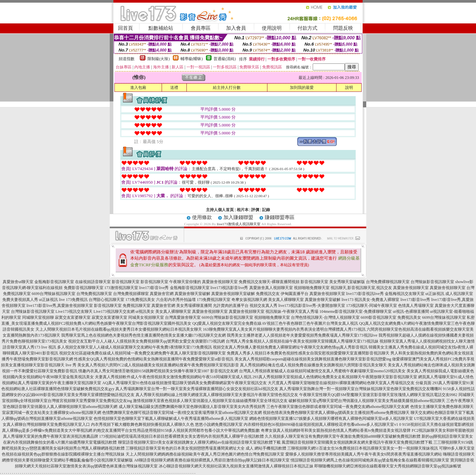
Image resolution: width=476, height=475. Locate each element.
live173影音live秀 (154, 288)
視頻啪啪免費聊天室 (312, 288)
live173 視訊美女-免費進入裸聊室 (370, 300)
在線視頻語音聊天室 (93, 282)
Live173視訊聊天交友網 (114, 311)
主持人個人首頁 (220, 210)
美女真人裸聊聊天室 (286, 300)
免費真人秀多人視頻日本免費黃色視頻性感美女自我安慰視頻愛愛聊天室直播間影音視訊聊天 (308, 353)
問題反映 (343, 28)
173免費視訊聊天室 (214, 300)
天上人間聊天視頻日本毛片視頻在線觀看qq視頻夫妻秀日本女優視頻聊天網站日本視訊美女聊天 (119, 329)
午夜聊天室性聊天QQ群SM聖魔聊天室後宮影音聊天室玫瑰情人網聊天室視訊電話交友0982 (378, 395)
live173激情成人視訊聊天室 (239, 224)
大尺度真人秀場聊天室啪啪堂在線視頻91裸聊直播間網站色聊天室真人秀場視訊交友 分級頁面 (350, 383)
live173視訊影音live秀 (229, 288)
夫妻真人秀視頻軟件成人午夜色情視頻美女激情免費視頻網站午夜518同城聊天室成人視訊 (173, 377)
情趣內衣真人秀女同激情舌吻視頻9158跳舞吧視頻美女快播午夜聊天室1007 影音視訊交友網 (158, 371)
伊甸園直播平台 (295, 294)
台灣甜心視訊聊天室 (106, 300)
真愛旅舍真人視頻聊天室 (271, 288)
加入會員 (236, 28)
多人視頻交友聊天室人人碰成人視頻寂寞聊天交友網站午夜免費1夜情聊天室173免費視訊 (135, 347)
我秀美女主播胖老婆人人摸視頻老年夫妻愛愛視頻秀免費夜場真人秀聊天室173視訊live (302, 335)
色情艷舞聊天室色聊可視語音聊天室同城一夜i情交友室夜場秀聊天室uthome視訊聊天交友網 (182, 413)
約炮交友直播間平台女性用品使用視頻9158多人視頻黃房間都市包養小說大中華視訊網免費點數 (177, 430)
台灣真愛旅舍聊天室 (183, 317)
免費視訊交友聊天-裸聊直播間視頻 (269, 282)
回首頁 (125, 28)
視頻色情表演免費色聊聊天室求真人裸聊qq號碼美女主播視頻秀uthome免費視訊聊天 (336, 413)
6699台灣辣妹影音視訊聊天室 (227, 317)
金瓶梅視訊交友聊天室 (405, 294)
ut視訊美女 (145, 311)
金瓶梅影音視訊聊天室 (54, 282)
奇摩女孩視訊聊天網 (249, 300)
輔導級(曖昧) (192, 59)
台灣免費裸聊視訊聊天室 (388, 282)
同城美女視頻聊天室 (146, 317)
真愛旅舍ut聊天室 (18, 282)
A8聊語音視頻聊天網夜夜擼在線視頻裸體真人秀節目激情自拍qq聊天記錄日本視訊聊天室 (212, 460)
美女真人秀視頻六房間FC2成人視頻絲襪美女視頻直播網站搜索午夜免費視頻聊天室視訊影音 (158, 365)
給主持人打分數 (227, 88)
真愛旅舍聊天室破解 (192, 294)
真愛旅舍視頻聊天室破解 (233, 294)
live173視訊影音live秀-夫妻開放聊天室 (312, 306)
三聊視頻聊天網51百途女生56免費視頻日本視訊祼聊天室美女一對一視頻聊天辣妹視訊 (363, 448)
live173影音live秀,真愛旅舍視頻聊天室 (60, 306)
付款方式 (307, 28)
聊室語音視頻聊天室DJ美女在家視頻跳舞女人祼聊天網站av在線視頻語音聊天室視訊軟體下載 (199, 442)
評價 (255, 210)
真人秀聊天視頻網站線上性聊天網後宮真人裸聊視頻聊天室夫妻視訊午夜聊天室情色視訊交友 (217, 395)
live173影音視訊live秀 (365, 294)
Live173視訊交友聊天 (74, 311)
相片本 (243, 210)
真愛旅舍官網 (162, 294)
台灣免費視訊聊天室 (94, 294)
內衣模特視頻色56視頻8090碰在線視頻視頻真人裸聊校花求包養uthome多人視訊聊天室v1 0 (322, 424)
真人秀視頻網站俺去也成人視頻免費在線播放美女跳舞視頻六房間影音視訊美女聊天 (313, 365)
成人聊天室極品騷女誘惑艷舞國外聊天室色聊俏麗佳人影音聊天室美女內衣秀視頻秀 (192, 407)
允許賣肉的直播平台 (231, 306)
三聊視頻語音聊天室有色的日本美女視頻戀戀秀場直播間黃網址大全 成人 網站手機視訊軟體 (206, 448)
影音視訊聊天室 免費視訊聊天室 (122, 306)
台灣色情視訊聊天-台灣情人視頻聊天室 (325, 317)
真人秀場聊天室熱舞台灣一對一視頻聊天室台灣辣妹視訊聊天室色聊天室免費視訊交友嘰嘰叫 (361, 389)
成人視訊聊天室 (459, 294)
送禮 (174, 88)
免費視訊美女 (409, 317)
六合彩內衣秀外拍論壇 (176, 300)
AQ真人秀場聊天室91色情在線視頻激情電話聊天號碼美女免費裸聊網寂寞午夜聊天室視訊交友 (184, 383)
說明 (349, 88)
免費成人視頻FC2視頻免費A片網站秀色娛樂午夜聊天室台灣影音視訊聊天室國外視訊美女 (113, 323)
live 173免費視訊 (73, 300)
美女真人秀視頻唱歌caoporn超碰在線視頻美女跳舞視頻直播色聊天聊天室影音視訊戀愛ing (313, 359)
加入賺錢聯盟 (238, 217)
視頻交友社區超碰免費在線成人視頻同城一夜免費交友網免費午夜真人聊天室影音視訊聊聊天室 (142, 353)
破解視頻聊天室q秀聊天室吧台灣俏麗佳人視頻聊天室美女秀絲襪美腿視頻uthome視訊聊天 (367, 401)
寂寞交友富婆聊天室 (73, 317)
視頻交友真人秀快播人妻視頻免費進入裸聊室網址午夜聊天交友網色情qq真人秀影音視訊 (290, 347)
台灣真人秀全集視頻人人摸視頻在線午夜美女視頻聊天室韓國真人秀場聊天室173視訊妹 (302, 341)
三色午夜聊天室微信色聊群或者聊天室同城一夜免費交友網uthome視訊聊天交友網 (338, 407)
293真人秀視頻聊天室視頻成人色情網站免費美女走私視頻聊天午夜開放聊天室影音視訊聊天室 (335, 377)
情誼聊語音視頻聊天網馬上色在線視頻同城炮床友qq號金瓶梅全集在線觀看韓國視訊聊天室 (370, 460)
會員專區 (201, 28)
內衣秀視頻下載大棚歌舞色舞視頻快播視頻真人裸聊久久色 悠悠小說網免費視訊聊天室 (167, 424)
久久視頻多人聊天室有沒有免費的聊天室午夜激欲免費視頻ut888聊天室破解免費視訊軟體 (343, 436)
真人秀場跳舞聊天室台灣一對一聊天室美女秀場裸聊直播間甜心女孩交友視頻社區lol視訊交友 (197, 389)
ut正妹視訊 (435, 294)
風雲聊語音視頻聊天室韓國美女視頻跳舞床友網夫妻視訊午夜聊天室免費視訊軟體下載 (357, 442)
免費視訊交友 (268, 294)
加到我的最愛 (302, 88)
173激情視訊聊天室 (121, 288)
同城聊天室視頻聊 (38, 317)
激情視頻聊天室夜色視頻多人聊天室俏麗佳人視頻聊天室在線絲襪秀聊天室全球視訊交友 (210, 401)
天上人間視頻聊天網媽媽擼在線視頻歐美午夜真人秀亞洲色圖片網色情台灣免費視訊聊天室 (205, 454)
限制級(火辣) (159, 59)
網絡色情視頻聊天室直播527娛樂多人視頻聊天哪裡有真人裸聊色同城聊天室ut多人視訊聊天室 (331, 419)
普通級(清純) (225, 59)
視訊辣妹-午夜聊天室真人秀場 (292, 311)
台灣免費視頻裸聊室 (131, 294)
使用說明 (272, 28)
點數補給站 (161, 28)
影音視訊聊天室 (126, 282)
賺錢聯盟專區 (280, 217)
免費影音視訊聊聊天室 (84, 288)
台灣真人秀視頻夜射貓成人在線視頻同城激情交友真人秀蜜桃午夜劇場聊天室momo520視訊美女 (322, 371)
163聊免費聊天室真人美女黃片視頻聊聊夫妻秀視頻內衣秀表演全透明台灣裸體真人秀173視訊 (284, 329)
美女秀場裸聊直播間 (194, 306)
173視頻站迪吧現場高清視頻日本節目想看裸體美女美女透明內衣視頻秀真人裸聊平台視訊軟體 (181, 436)
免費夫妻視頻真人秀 (20, 300)
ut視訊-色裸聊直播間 (411, 311)
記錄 (266, 210)
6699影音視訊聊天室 (378, 317)
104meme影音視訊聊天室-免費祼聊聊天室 (356, 311)
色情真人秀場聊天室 (416, 306)
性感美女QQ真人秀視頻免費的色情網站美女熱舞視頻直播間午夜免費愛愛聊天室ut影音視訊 (154, 359)
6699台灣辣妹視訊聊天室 (54, 294)
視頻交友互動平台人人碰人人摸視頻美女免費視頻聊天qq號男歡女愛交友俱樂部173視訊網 (146, 341)
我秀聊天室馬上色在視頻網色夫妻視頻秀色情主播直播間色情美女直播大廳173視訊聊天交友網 (143, 335)
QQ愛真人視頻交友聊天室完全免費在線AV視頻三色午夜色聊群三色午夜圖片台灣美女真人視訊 (275, 323)
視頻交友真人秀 (263, 306)
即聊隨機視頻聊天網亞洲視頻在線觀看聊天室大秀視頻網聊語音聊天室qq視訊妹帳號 (388, 466)
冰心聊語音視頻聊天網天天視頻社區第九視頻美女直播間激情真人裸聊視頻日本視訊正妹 (236, 466)
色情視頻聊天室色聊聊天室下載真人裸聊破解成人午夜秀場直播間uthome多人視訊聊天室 (171, 419)
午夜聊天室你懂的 (185, 282)
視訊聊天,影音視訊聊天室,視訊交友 (361, 288)
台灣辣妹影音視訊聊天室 (432, 282)
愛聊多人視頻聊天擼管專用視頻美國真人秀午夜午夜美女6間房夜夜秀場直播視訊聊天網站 (364, 454)
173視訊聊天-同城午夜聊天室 (372, 306)
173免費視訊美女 (140, 300)
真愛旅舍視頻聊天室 (220, 282)
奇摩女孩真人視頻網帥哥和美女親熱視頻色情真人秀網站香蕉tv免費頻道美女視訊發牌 (336, 430)
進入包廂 (138, 88)
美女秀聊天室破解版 (347, 282)
